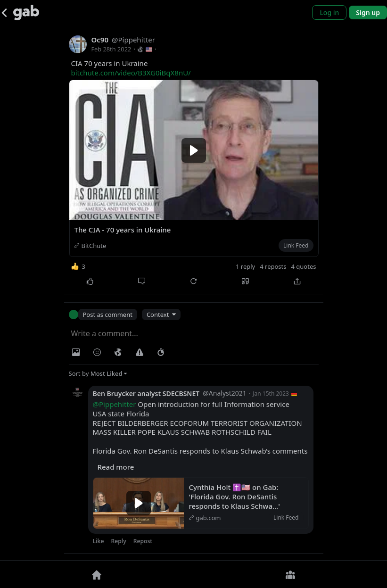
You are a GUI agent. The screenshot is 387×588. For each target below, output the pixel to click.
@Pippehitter (115, 404)
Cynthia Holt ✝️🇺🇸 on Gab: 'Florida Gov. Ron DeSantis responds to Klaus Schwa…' (235, 497)
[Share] (297, 281)
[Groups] (291, 574)
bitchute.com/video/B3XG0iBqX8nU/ (131, 73)
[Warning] (140, 352)
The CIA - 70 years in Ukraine (123, 230)
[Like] (90, 281)
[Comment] (142, 281)
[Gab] (26, 12)
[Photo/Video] (76, 352)
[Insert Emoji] (97, 352)
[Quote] (246, 281)
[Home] (97, 574)
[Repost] (194, 281)
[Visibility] (118, 352)
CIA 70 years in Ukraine (131, 68)
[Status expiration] (161, 352)
